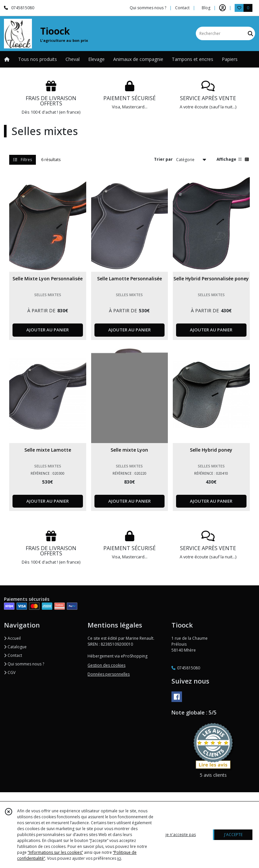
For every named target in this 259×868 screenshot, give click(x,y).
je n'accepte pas (181, 835)
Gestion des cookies (106, 665)
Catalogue (15, 647)
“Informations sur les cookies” (55, 852)
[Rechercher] (250, 33)
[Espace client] (222, 8)
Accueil (12, 638)
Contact (182, 8)
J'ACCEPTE (233, 835)
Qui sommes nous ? (24, 664)
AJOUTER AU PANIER (48, 330)
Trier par (163, 159)
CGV (10, 672)
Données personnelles (109, 674)
